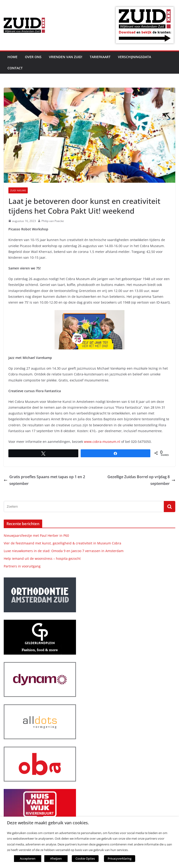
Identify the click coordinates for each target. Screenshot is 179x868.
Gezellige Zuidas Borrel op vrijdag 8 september (141, 480)
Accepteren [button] (28, 858)
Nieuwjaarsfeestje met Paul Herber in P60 (36, 535)
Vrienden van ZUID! (66, 57)
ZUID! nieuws (18, 190)
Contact (15, 68)
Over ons (33, 57)
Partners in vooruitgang (22, 566)
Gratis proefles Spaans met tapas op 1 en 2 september (44, 480)
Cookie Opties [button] (85, 858)
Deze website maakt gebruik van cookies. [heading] (48, 823)
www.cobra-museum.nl (102, 442)
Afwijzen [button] (56, 858)
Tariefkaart (100, 57)
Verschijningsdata (134, 57)
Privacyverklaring (120, 858)
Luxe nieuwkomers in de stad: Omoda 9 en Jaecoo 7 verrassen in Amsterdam (64, 551)
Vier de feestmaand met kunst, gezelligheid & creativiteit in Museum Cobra (62, 543)
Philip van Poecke (53, 221)
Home (12, 57)
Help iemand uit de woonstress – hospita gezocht (42, 558)
